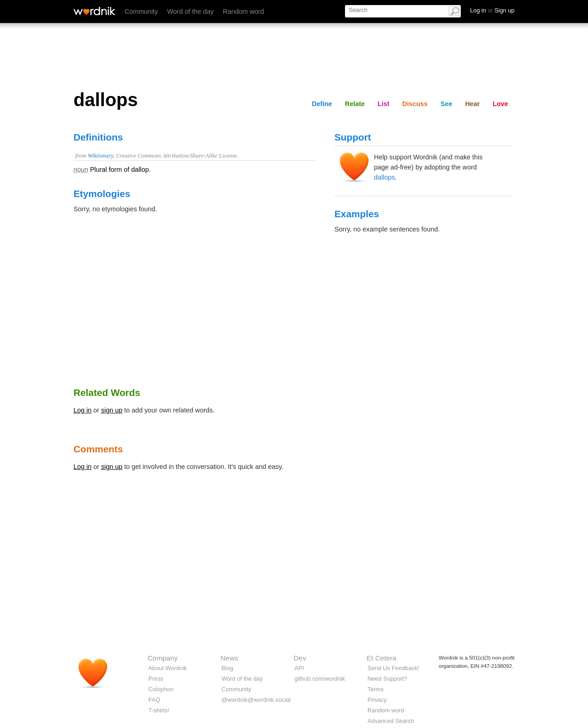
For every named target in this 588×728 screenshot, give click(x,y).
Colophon (161, 689)
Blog (227, 668)
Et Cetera (382, 658)
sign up (112, 410)
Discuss (415, 104)
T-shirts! (159, 710)
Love (500, 104)
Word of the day (190, 11)
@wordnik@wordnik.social (256, 700)
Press (156, 679)
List (384, 104)
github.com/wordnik (320, 679)
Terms (376, 689)
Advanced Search (391, 721)
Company (163, 658)
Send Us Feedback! (393, 668)
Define (322, 104)
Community (141, 11)
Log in (82, 410)
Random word (243, 11)
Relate (355, 104)
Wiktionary (100, 156)
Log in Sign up (492, 10)
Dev (300, 658)
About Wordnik (168, 668)
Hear (472, 104)
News (229, 658)
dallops (384, 177)
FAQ (154, 700)
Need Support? (387, 679)
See (447, 104)
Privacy (377, 700)
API (299, 668)
